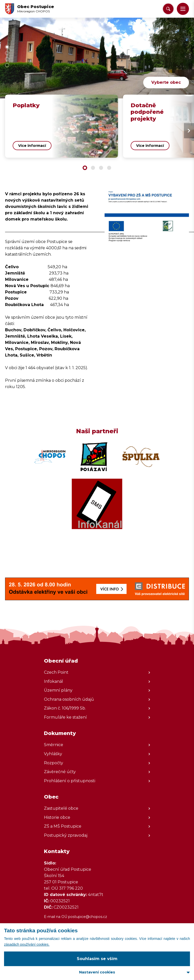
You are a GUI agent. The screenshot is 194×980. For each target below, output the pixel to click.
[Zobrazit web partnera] (50, 457)
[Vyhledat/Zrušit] (168, 9)
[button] (183, 9)
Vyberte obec (166, 82)
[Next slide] (189, 131)
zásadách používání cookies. (27, 944)
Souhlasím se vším (97, 959)
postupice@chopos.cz (88, 917)
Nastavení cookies (97, 972)
